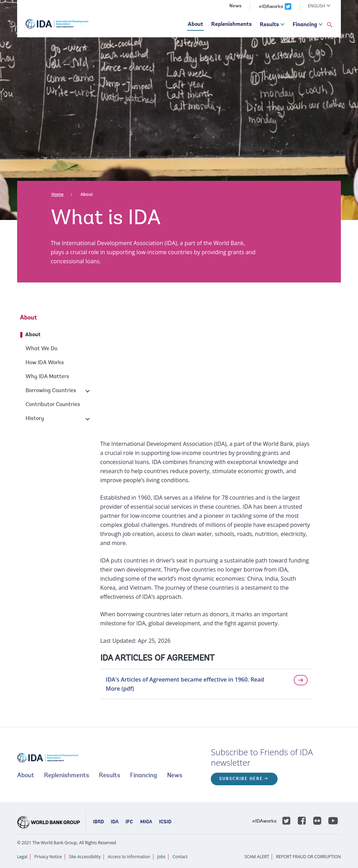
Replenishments (231, 24)
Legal (22, 857)
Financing (305, 25)
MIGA (146, 822)
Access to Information (129, 857)
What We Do (41, 349)
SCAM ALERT (257, 857)
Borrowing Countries (51, 391)
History (35, 419)
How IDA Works (45, 363)
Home (58, 194)
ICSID (165, 822)
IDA (115, 822)
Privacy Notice (48, 857)
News (235, 6)
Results (269, 25)
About (195, 24)
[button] (330, 25)
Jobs (162, 857)
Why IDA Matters (47, 377)
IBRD (98, 822)
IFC (129, 822)
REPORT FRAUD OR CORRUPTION (309, 857)
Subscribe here (241, 779)
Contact (180, 857)
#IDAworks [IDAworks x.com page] (271, 7)
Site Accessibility (85, 857)
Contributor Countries (53, 405)
